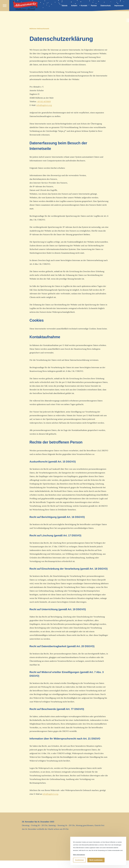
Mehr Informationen (79, 855)
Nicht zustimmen (96, 860)
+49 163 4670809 (44, 102)
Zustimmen (79, 860)
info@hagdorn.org (44, 105)
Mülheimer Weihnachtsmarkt (39, 29)
